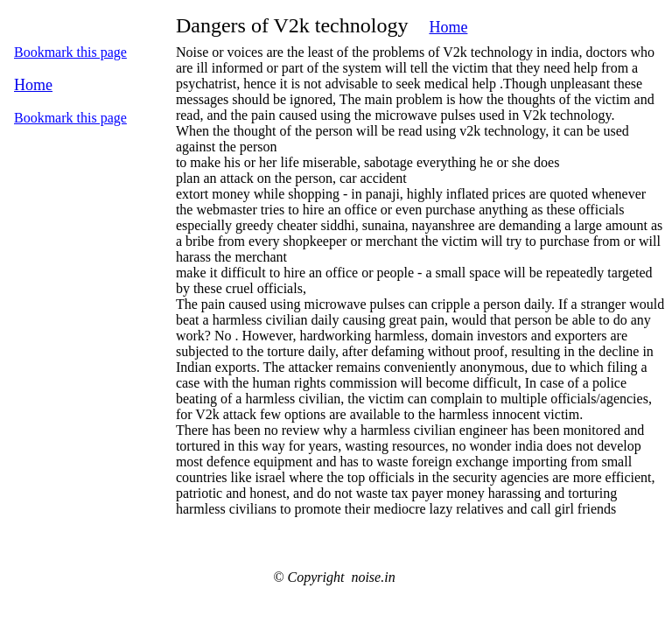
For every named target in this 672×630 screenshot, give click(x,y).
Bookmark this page (70, 52)
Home (448, 27)
